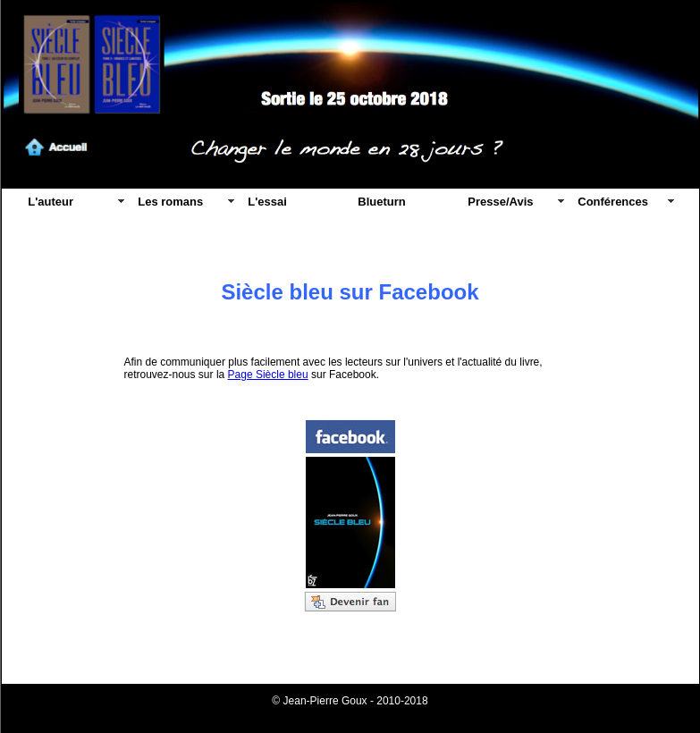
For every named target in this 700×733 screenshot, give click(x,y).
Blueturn (381, 202)
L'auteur (51, 202)
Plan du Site (350, 713)
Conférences (613, 202)
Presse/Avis (500, 202)
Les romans (170, 202)
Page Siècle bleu (268, 375)
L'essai (267, 202)
